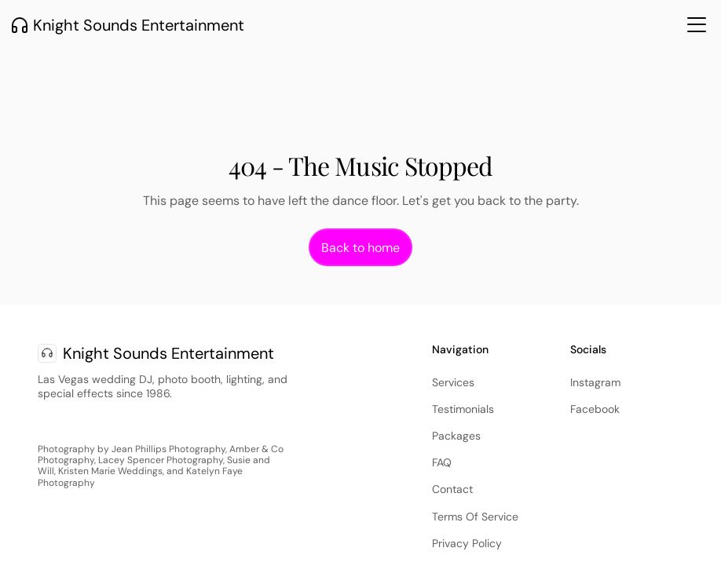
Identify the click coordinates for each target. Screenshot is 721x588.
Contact (452, 489)
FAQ (442, 462)
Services (453, 382)
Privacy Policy (467, 543)
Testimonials (463, 409)
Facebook (595, 409)
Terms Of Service (475, 517)
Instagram (595, 382)
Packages (456, 436)
